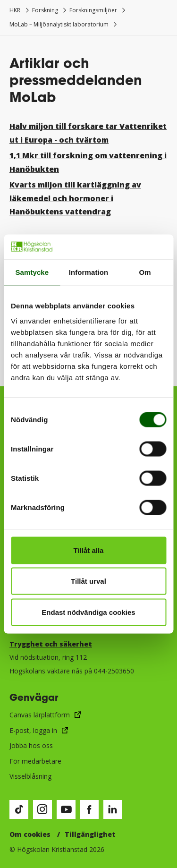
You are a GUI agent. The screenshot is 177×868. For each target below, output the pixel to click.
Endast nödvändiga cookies (88, 612)
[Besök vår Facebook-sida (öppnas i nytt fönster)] (89, 809)
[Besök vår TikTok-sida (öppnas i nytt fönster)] (19, 809)
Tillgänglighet (90, 834)
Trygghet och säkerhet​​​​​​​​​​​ (51, 644)
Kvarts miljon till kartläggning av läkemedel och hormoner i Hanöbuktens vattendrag (75, 198)
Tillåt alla (89, 550)
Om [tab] (145, 272)
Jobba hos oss (31, 745)
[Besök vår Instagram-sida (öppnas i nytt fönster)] (42, 809)
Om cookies (30, 834)
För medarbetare (35, 761)
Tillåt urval (88, 581)
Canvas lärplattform (40, 715)
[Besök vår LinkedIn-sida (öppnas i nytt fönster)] (113, 809)
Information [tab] (89, 272)
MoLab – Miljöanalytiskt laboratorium (59, 24)
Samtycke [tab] (32, 272)
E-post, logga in (33, 730)
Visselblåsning (30, 776)
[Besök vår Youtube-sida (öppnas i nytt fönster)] (66, 809)
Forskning (45, 10)
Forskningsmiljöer (93, 10)
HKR (15, 10)
